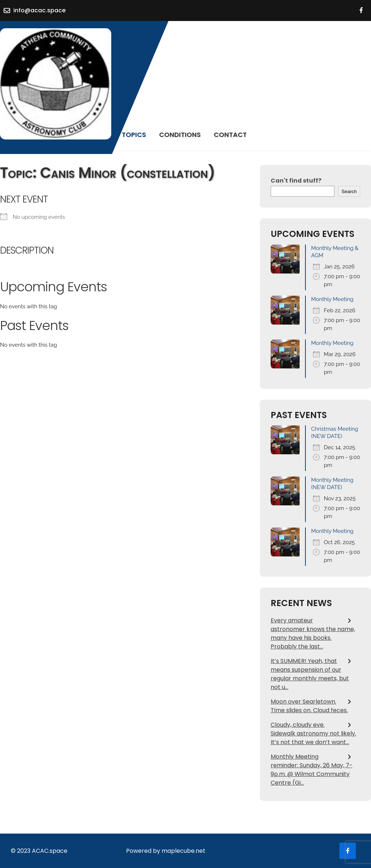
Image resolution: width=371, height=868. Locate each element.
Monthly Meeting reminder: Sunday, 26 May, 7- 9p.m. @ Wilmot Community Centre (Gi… (312, 770)
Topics (134, 135)
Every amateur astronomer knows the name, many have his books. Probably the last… (313, 633)
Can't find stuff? (296, 181)
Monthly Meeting (332, 299)
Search (349, 191)
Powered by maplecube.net (166, 851)
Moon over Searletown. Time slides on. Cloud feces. (309, 706)
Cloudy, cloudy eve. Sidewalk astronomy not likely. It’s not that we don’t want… (313, 733)
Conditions (180, 135)
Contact (230, 135)
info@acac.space (39, 10)
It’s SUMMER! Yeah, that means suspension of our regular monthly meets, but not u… (310, 674)
